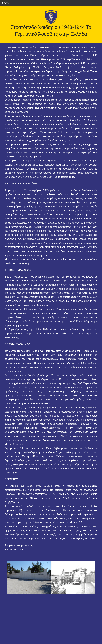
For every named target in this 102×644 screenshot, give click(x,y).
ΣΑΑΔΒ (6, 3)
